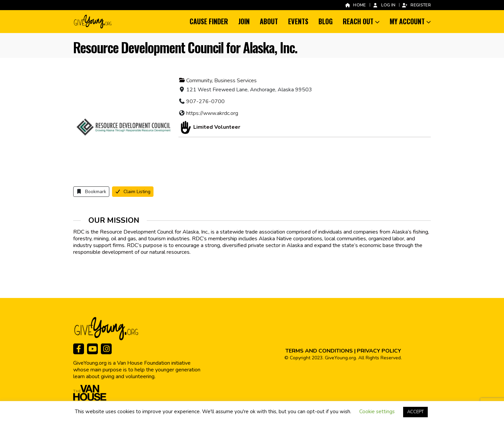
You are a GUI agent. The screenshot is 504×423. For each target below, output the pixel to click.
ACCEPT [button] (415, 412)
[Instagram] (106, 349)
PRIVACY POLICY (379, 351)
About (269, 21)
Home (355, 5)
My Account (407, 21)
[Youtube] (92, 349)
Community (199, 81)
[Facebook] (79, 349)
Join (244, 21)
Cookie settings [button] (377, 412)
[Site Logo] (93, 22)
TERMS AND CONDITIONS (319, 351)
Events (298, 21)
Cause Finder (209, 21)
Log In (384, 5)
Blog (326, 21)
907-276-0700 (205, 101)
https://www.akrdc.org (212, 113)
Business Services (235, 81)
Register (416, 5)
